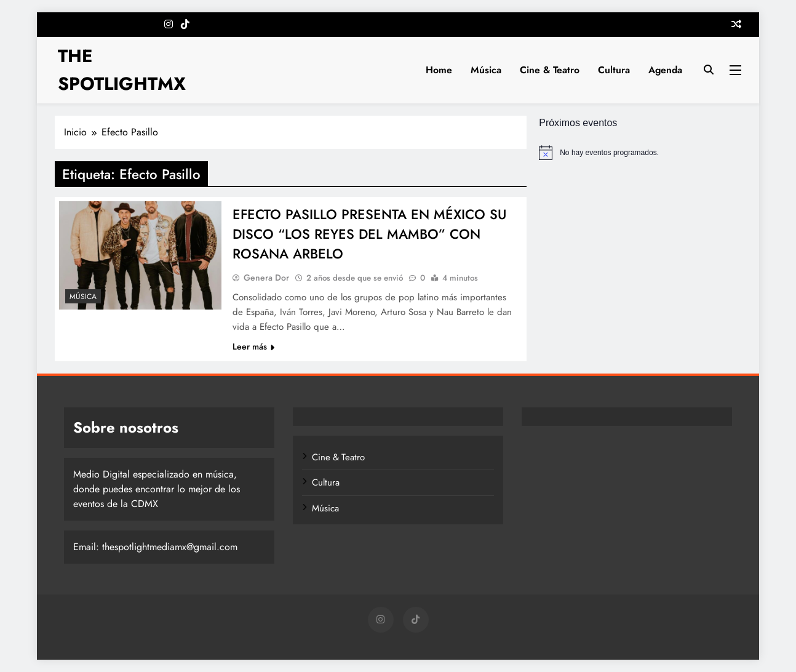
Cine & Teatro (550, 70)
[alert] (640, 153)
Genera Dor (266, 278)
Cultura (614, 70)
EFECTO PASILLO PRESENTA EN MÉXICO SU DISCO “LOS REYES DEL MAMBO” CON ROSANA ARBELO (369, 234)
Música (486, 70)
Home (439, 70)
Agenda (665, 70)
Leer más (253, 346)
